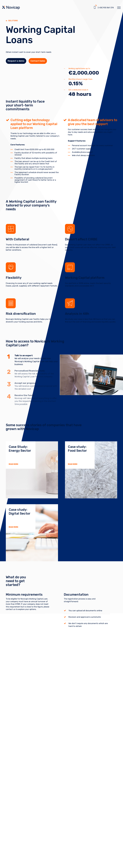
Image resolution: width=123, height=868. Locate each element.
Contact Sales (43, 62)
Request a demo (18, 62)
